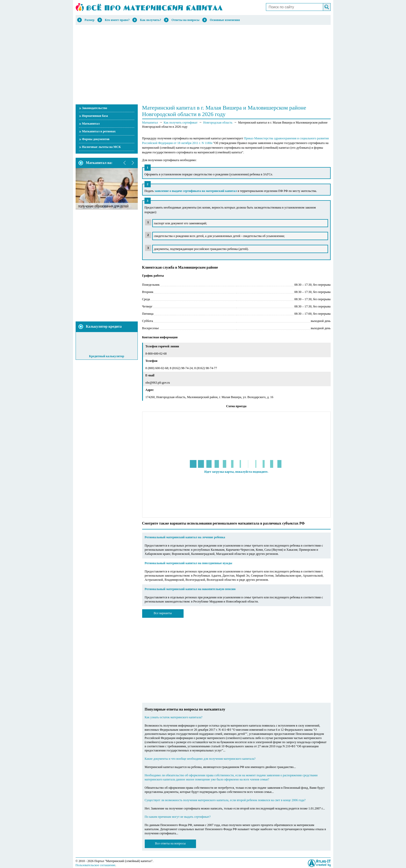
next (133, 163)
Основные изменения (225, 20)
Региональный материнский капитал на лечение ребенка (185, 537)
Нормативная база (95, 116)
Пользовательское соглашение (96, 865)
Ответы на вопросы (185, 20)
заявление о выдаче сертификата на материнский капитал (196, 191)
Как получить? (150, 20)
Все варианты (163, 613)
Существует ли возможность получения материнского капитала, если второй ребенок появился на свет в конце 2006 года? (225, 800)
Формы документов (96, 139)
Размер (90, 20)
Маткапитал (91, 124)
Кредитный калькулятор (107, 356)
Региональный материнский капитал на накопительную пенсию (190, 589)
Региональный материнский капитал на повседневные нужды (189, 563)
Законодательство (95, 108)
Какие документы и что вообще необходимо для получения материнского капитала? (200, 759)
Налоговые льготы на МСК (102, 147)
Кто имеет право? (117, 20)
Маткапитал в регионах (99, 131)
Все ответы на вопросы (171, 843)
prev (125, 163)
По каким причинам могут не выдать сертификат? (178, 817)
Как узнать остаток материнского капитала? (174, 717)
